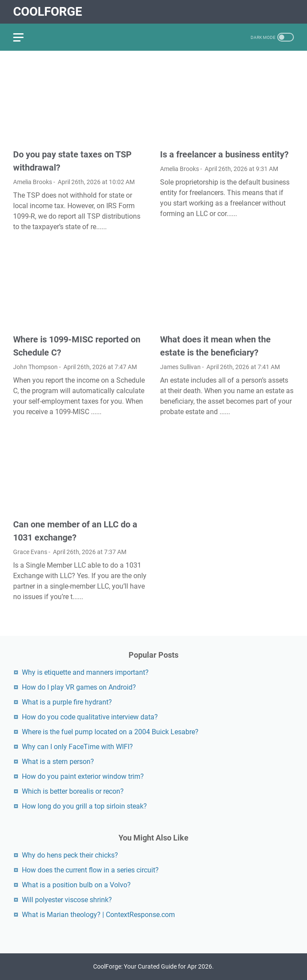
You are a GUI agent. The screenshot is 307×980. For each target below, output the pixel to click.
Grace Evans (30, 552)
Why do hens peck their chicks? (70, 855)
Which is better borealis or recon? (73, 791)
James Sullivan (180, 367)
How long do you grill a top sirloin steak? (84, 806)
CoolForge (48, 12)
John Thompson (35, 367)
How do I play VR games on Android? (79, 687)
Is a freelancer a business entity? (224, 154)
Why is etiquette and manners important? (85, 672)
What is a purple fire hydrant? (67, 702)
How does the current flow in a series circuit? (90, 870)
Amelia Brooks (33, 182)
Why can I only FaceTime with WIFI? (77, 747)
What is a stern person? (58, 762)
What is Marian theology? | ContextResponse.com (98, 915)
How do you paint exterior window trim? (83, 776)
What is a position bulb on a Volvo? (76, 885)
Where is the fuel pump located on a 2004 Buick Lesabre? (110, 732)
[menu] (24, 37)
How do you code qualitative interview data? (90, 717)
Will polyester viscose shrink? (67, 900)
